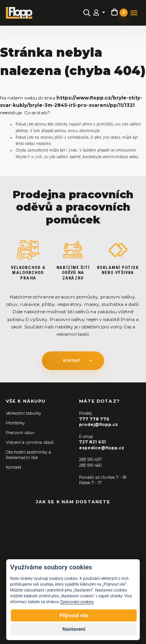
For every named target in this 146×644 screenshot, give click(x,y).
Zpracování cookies (77, 602)
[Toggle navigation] (134, 13)
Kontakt (14, 467)
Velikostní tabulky (24, 413)
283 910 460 (90, 465)
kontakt (72, 360)
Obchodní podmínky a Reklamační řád (28, 455)
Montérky (15, 423)
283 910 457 (90, 460)
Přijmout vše (74, 615)
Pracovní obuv (20, 433)
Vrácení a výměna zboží (30, 442)
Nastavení (74, 629)
